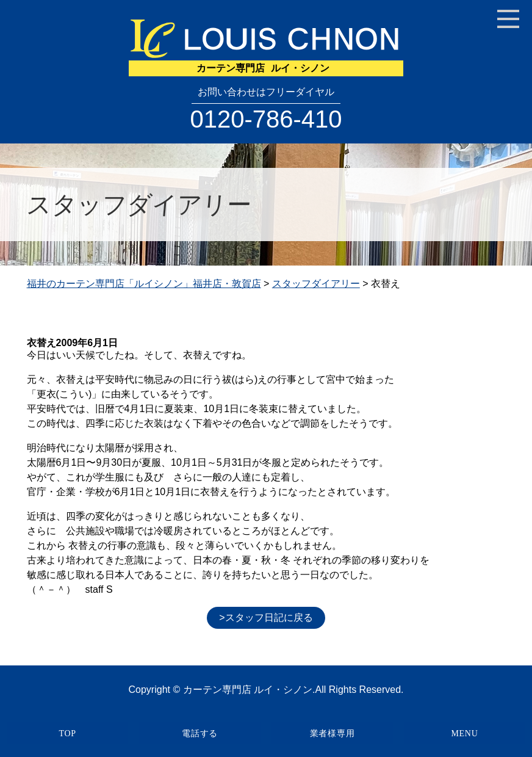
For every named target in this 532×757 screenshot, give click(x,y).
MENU (464, 733)
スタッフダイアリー (316, 284)
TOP (67, 733)
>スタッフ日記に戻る (266, 618)
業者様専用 (332, 733)
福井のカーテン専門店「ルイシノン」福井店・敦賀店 (144, 284)
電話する (200, 733)
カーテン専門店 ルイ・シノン (248, 690)
